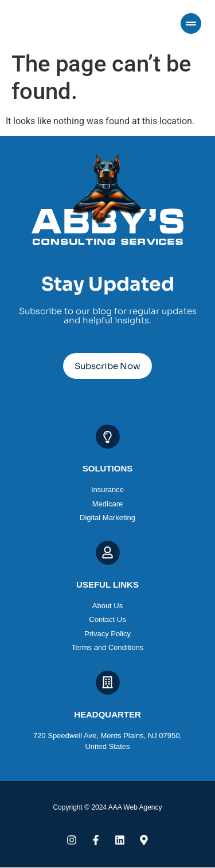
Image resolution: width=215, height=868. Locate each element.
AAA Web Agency (135, 807)
